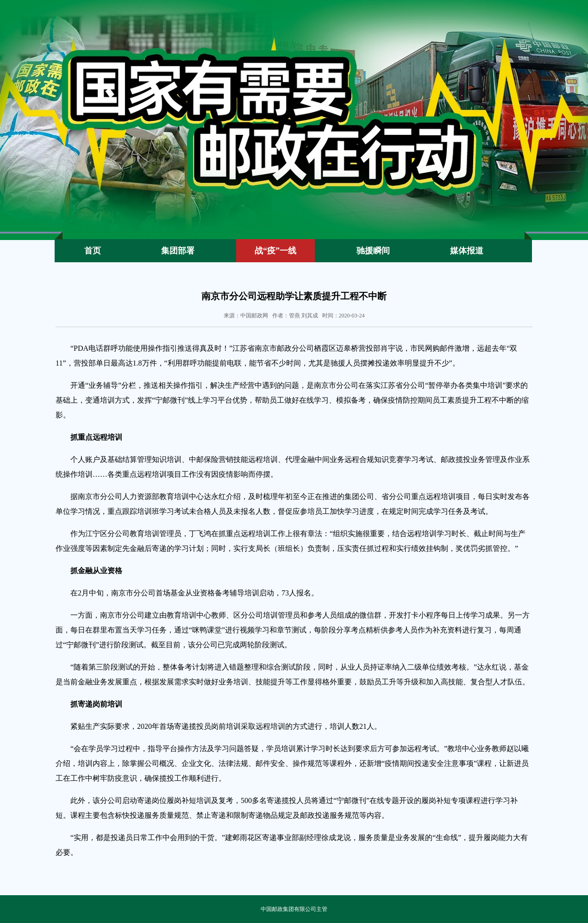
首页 (93, 251)
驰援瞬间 (373, 251)
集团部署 (178, 251)
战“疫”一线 (275, 251)
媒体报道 (467, 251)
